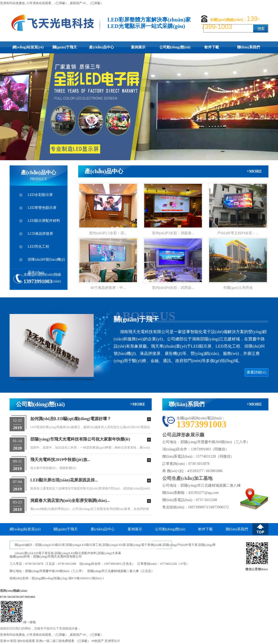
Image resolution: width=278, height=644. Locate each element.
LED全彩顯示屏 (40, 195)
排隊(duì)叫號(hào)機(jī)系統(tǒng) (46, 262)
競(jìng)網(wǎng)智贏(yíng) (50, 578)
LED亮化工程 (38, 247)
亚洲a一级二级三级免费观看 (55, 641)
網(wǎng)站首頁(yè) (28, 47)
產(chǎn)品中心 (101, 47)
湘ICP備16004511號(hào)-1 (86, 578)
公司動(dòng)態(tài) (175, 47)
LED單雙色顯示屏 (42, 208)
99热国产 (98, 641)
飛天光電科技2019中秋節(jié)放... (60, 460)
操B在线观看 (26, 641)
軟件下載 (212, 47)
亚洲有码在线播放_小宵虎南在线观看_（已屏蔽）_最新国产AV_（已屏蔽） (52, 3)
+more (254, 171)
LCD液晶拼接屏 (40, 234)
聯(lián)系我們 (248, 47)
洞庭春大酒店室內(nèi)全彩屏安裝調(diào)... (70, 500)
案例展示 (138, 47)
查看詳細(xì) (257, 372)
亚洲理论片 (112, 641)
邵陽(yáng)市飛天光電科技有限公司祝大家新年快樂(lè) (80, 439)
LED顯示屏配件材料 (44, 221)
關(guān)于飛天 (65, 47)
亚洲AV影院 (8, 641)
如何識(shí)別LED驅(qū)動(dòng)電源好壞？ (71, 419)
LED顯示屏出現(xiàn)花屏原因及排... (64, 480)
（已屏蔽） (83, 641)
